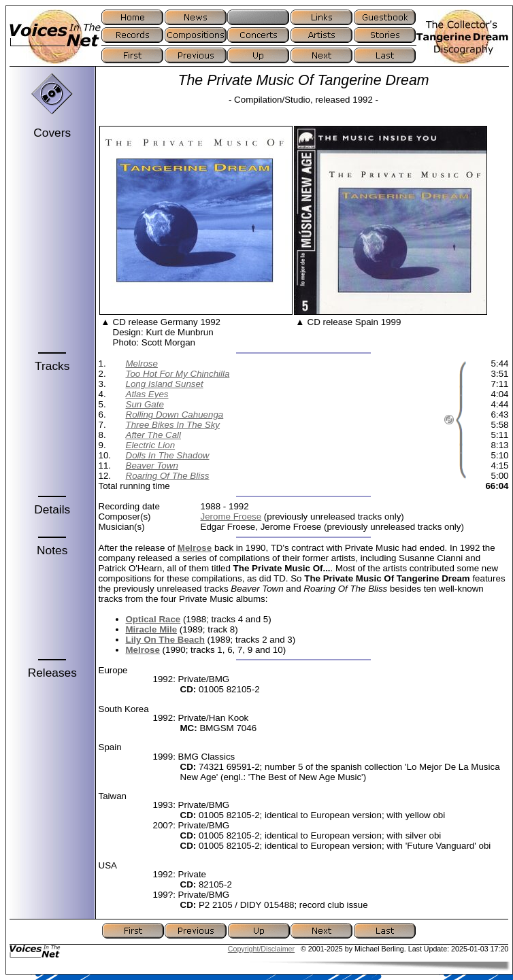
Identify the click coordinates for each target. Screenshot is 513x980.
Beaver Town (152, 466)
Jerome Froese (231, 517)
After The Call (153, 435)
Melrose (142, 364)
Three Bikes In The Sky (173, 425)
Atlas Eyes (147, 394)
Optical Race (153, 619)
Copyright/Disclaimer (261, 949)
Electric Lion (151, 445)
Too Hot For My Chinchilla (178, 374)
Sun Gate (145, 404)
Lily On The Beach (165, 640)
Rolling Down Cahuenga (175, 415)
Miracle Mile (152, 629)
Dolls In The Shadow (168, 455)
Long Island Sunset (165, 384)
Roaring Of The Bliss (168, 476)
